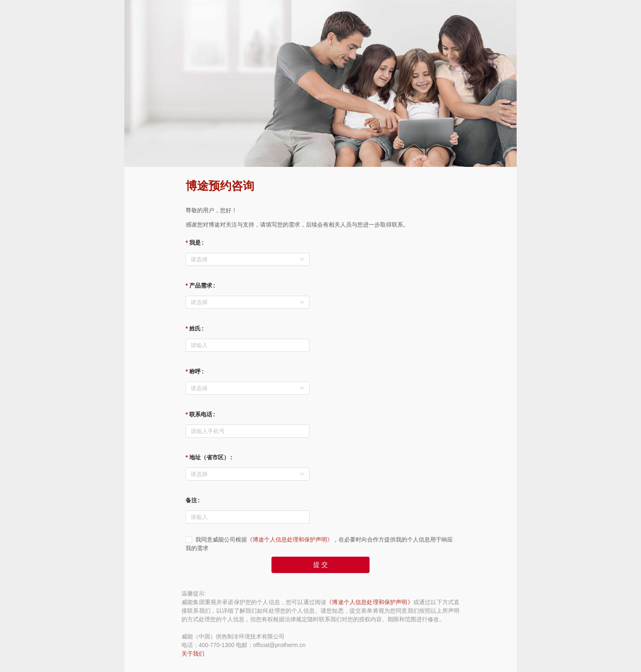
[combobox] (248, 259)
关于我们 (193, 654)
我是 (195, 243)
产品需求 (201, 285)
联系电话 (201, 414)
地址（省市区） (209, 457)
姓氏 (195, 328)
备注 (191, 500)
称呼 (195, 371)
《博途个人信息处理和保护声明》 (290, 539)
